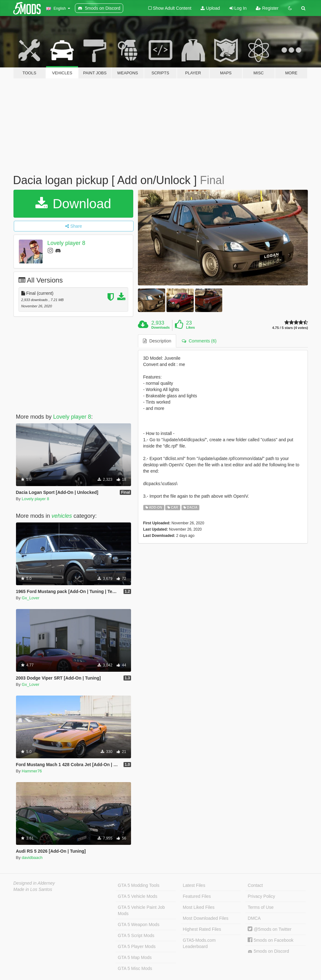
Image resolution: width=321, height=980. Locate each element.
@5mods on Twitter (269, 929)
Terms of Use (260, 907)
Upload (210, 8)
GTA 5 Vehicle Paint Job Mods (141, 910)
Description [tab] (157, 341)
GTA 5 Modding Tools (139, 885)
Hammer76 (32, 771)
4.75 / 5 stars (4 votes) (290, 328)
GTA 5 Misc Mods (135, 968)
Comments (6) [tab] (199, 341)
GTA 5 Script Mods (136, 935)
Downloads (161, 327)
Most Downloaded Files (206, 918)
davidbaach (32, 858)
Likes (191, 327)
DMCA (254, 918)
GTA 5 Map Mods (135, 957)
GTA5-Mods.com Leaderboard (199, 943)
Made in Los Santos (33, 889)
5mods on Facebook (271, 940)
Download (73, 204)
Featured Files (197, 896)
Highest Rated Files (202, 929)
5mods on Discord (268, 951)
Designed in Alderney (34, 883)
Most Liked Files (199, 907)
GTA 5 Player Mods (137, 946)
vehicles (62, 516)
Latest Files (194, 885)
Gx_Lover (30, 598)
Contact (255, 885)
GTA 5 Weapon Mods (139, 924)
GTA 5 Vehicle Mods (138, 896)
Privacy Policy (261, 896)
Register (267, 8)
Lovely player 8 (66, 243)
